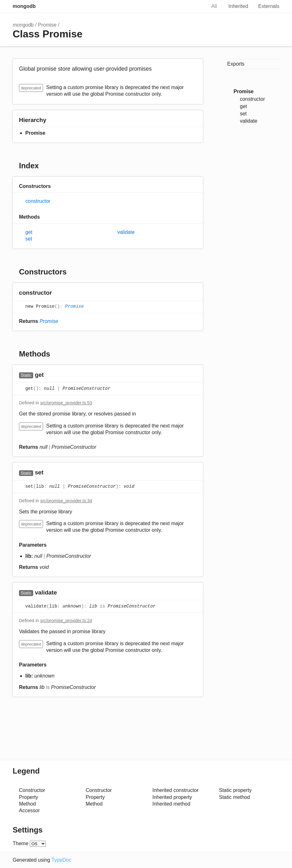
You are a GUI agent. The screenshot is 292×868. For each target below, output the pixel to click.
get (29, 232)
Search (195, 6)
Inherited (238, 6)
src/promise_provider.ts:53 (66, 403)
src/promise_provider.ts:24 (66, 620)
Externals (269, 6)
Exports (236, 64)
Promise (47, 25)
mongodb (24, 6)
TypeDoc (61, 860)
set (29, 239)
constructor (38, 201)
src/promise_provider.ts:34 (66, 501)
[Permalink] (58, 293)
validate (126, 232)
